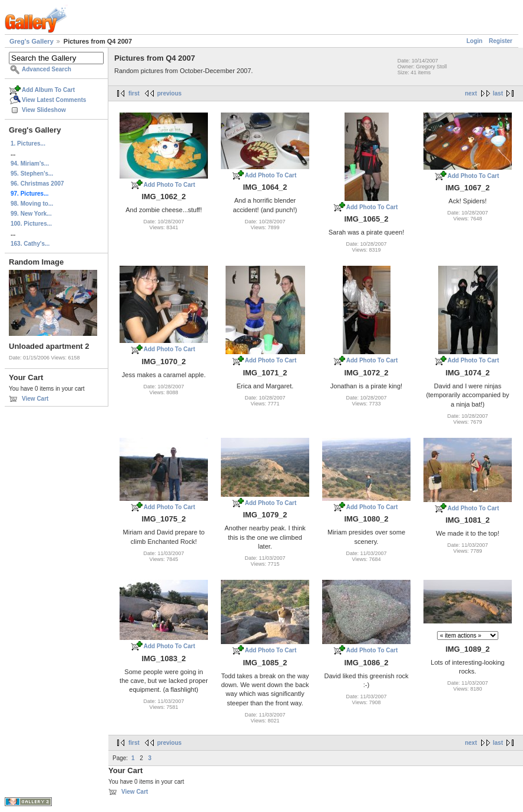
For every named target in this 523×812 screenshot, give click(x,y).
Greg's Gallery (32, 41)
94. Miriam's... (30, 164)
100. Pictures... (31, 224)
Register (501, 41)
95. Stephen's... (32, 174)
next (471, 93)
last (498, 93)
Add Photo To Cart (170, 185)
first (134, 93)
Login (474, 41)
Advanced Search (47, 69)
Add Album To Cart (48, 90)
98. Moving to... (32, 204)
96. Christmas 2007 (37, 184)
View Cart (35, 399)
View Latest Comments (54, 100)
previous (170, 93)
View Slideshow (44, 110)
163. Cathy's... (30, 244)
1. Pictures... (28, 143)
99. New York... (31, 214)
